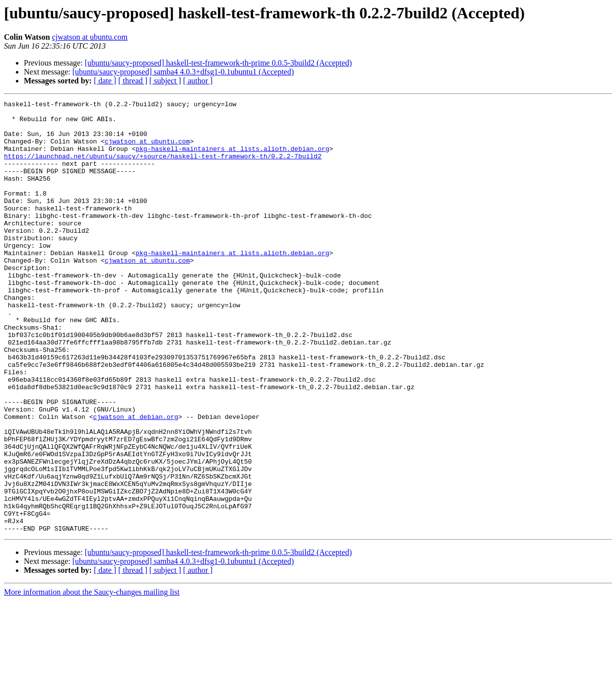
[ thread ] (133, 81)
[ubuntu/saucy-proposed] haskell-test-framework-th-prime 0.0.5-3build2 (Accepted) (218, 63)
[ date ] (105, 81)
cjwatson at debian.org (136, 481)
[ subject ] (165, 81)
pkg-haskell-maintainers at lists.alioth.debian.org (232, 159)
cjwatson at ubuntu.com (90, 37)
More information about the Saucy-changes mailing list (92, 678)
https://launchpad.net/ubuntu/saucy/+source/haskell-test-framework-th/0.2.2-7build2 (163, 168)
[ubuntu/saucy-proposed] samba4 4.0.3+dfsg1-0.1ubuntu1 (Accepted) (183, 72)
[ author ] (198, 81)
